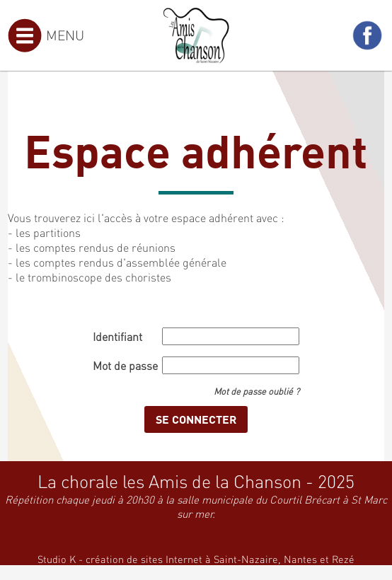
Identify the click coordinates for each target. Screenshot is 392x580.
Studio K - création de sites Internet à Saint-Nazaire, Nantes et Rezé (196, 559)
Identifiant (117, 336)
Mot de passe (125, 365)
